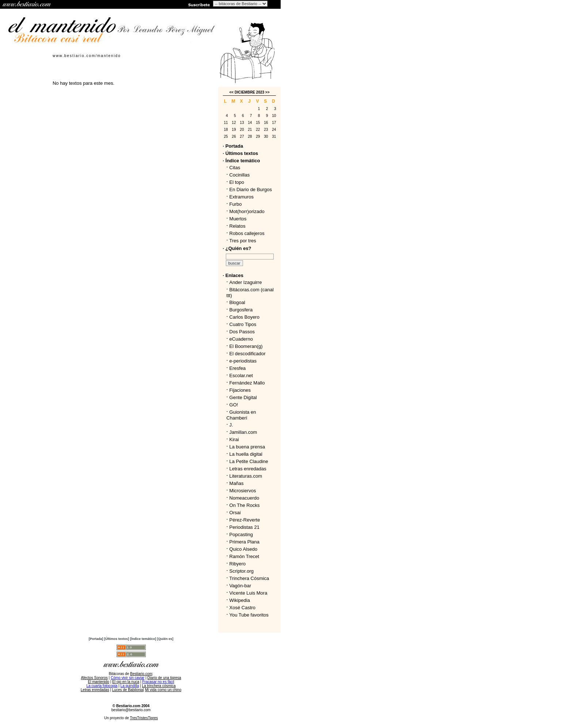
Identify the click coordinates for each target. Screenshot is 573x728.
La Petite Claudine (249, 461)
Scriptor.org (242, 571)
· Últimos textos (241, 153)
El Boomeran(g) (246, 346)
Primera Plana (244, 542)
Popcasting (241, 534)
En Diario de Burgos (251, 189)
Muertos (238, 219)
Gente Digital (243, 397)
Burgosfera (242, 310)
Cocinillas (240, 175)
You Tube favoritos (249, 615)
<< (231, 92)
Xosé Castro (243, 608)
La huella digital (246, 454)
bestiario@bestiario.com (131, 710)
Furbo (236, 204)
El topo (237, 182)
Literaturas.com (246, 476)
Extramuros (242, 197)
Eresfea (238, 368)
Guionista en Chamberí (241, 415)
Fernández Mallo (247, 383)
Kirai (234, 439)
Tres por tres (243, 241)
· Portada (233, 146)
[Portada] (96, 639)
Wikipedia (240, 600)
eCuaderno (241, 339)
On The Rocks (245, 505)
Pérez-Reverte (245, 520)
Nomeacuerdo (244, 498)
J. (231, 425)
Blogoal (237, 302)
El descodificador (248, 354)
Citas (235, 168)
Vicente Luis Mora (248, 593)
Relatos (238, 226)
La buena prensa (247, 447)
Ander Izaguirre (246, 282)
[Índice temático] (143, 639)
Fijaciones (240, 390)
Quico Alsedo (244, 549)
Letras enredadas (248, 469)
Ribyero (238, 564)
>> (267, 92)
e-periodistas (243, 361)
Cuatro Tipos (243, 324)
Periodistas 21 (244, 527)
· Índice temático (242, 161)
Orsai (235, 513)
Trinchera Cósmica (249, 578)
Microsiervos (243, 491)
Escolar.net (241, 376)
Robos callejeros (247, 233)
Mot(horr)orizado (247, 211)
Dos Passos (242, 332)
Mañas (237, 483)
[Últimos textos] (117, 639)
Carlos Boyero (244, 317)
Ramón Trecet (244, 556)
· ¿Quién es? (237, 248)
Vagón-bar (240, 586)
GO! (234, 405)
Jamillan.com (243, 432)
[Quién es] (165, 639)
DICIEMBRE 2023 (249, 92)
